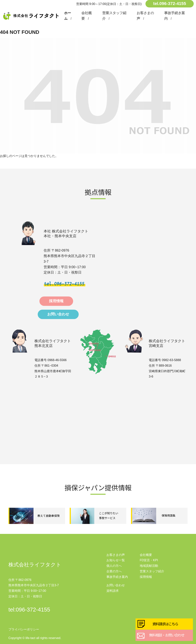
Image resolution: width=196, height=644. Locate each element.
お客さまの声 (145, 16)
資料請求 (113, 591)
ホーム (68, 16)
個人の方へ (114, 566)
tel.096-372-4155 (170, 4)
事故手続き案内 (175, 16)
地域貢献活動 (149, 566)
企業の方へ (114, 571)
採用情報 (56, 301)
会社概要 (87, 16)
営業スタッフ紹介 (114, 16)
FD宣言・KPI (149, 560)
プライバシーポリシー (24, 629)
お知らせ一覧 (116, 560)
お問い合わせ (58, 314)
